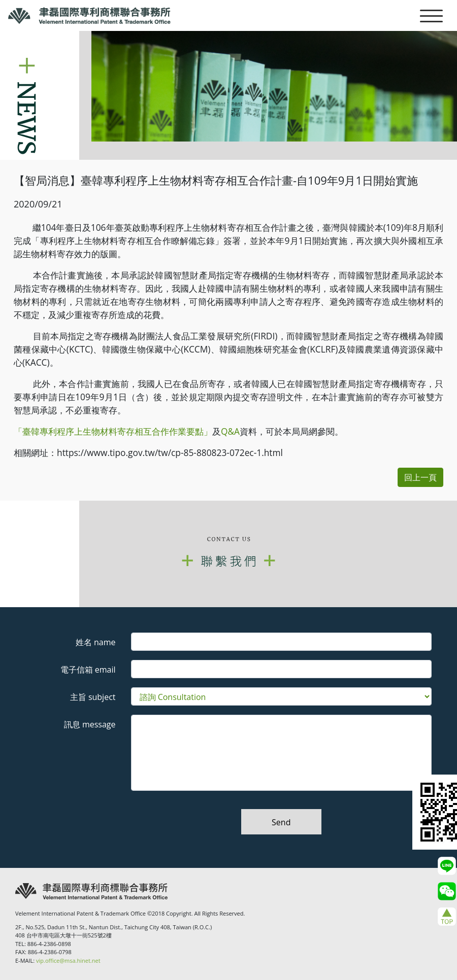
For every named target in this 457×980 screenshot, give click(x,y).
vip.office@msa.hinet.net (68, 960)
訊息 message (90, 724)
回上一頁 (420, 477)
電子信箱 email (88, 670)
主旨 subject (93, 697)
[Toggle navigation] (431, 15)
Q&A (230, 431)
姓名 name (96, 642)
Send (281, 822)
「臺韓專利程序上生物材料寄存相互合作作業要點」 (113, 431)
